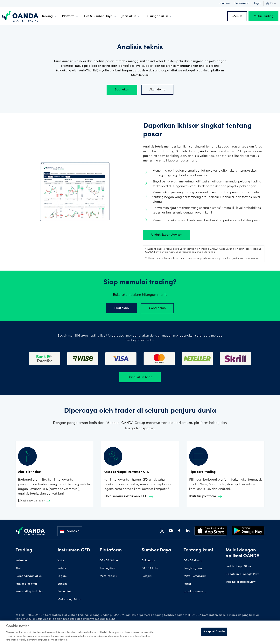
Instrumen (22, 561)
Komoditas (64, 592)
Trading (49, 16)
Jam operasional (26, 584)
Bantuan (224, 3)
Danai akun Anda (140, 377)
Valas (61, 561)
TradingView (108, 568)
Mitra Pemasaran (195, 576)
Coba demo (157, 308)
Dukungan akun (159, 16)
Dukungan (148, 561)
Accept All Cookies (214, 632)
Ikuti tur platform (206, 496)
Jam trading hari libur (30, 592)
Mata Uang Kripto (69, 600)
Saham (62, 584)
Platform (70, 16)
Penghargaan (193, 568)
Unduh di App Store (238, 567)
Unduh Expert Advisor (167, 235)
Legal (258, 3)
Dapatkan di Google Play (242, 574)
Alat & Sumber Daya (100, 16)
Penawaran (242, 3)
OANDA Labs (150, 568)
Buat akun (122, 90)
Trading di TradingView (241, 582)
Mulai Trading (263, 16)
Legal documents (195, 592)
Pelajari (147, 576)
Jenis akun (131, 16)
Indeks (62, 568)
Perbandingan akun (29, 576)
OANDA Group (193, 561)
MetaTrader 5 (108, 576)
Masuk (237, 16)
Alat (18, 568)
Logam (62, 576)
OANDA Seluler (109, 561)
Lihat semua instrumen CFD (129, 496)
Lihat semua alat (34, 501)
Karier (187, 584)
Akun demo (157, 90)
